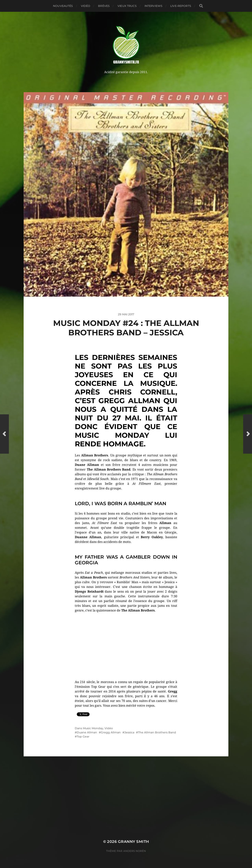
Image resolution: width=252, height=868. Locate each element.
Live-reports (181, 6)
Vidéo (86, 6)
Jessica (129, 732)
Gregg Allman (111, 732)
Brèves (104, 6)
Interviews (153, 6)
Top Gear (83, 737)
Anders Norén (135, 851)
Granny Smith (133, 842)
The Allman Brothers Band (157, 732)
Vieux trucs (127, 6)
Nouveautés (63, 6)
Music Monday (93, 728)
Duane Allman (87, 732)
